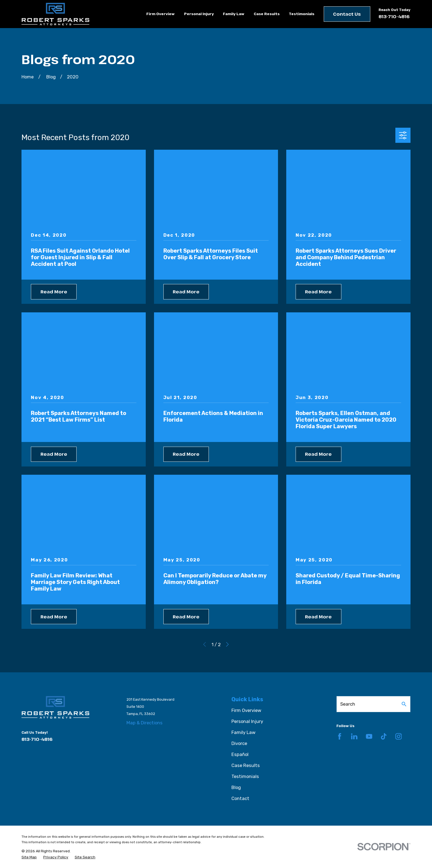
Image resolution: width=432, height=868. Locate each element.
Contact (240, 798)
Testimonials (245, 776)
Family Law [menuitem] (234, 14)
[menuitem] (29, 857)
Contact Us (347, 14)
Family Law (243, 732)
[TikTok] (384, 736)
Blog (236, 787)
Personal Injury (247, 721)
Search (348, 704)
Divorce (239, 743)
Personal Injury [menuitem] (199, 14)
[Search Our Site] (404, 704)
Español (240, 754)
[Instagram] (399, 736)
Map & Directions (145, 723)
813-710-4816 (394, 16)
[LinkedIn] (354, 736)
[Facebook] (340, 736)
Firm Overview (246, 710)
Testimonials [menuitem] (302, 14)
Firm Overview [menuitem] (160, 14)
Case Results (246, 765)
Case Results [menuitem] (267, 14)
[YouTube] (369, 736)
